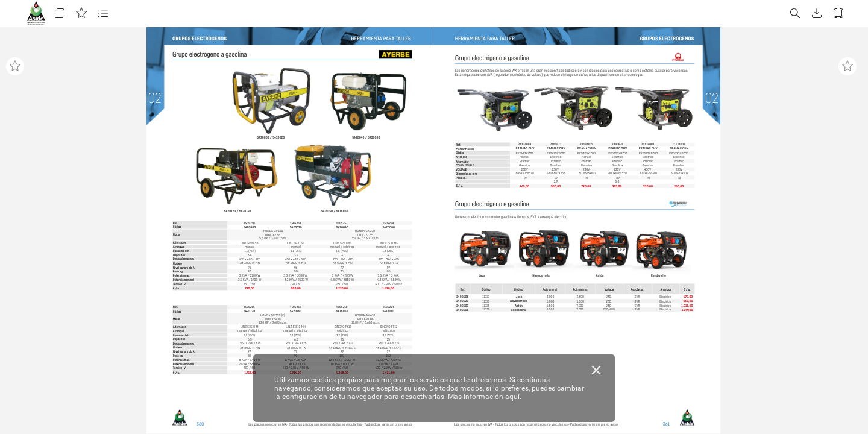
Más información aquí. (485, 397)
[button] (60, 14)
